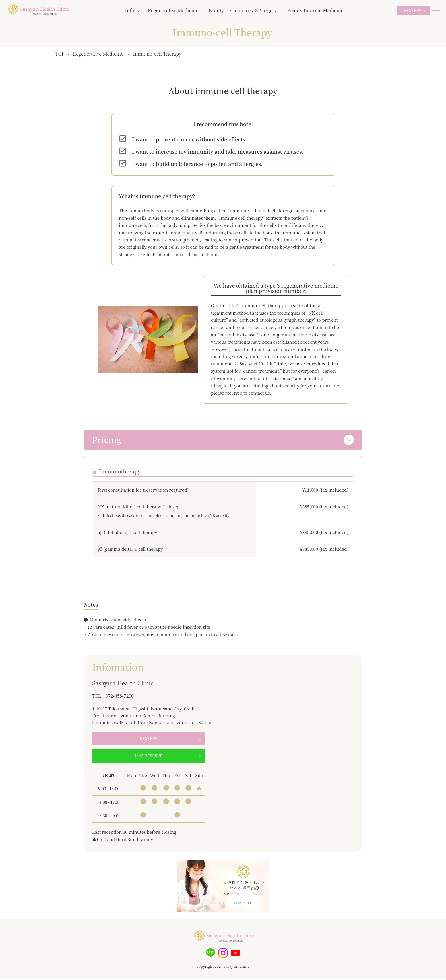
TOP (60, 54)
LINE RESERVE (149, 757)
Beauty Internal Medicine (315, 10)
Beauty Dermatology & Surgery (243, 10)
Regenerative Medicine (173, 10)
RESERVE (413, 10)
